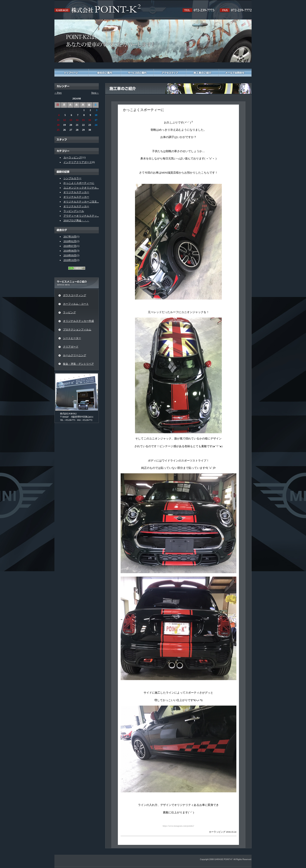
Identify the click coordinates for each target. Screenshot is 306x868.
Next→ (95, 93)
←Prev (58, 93)
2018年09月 (70, 255)
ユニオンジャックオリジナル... (81, 188)
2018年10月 (70, 260)
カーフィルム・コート (76, 304)
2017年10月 (70, 237)
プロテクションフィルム (77, 330)
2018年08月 (70, 251)
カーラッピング (72, 157)
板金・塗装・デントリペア (78, 364)
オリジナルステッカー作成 (78, 321)
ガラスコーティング (75, 295)
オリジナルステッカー (76, 192)
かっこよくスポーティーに (79, 183)
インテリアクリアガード (78, 162)
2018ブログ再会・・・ (76, 220)
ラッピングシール (74, 211)
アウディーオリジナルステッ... (81, 216)
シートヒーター (72, 338)
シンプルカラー (72, 178)
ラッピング (69, 312)
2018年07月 (70, 246)
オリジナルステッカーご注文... (81, 202)
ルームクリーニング (75, 355)
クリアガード (71, 347)
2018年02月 (70, 241)
